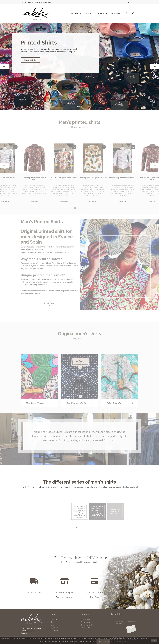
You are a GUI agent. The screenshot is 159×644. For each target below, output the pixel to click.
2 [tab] (78, 209)
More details (30, 60)
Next (155, 167)
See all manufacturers (79, 528)
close (154, 641)
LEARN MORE (103, 642)
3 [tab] (81, 209)
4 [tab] (84, 209)
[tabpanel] (64, 174)
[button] (4, 67)
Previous (4, 167)
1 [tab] (75, 209)
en (128, 2)
